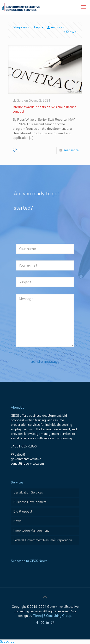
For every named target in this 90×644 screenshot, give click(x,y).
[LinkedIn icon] (48, 623)
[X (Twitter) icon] (43, 623)
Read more (71, 150)
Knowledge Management (31, 531)
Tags (39, 27)
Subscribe (7, 642)
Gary (20, 101)
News (18, 521)
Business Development (30, 502)
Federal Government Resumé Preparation (43, 540)
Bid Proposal (23, 512)
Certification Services (28, 493)
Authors (56, 27)
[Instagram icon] (53, 623)
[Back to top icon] (45, 597)
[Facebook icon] (38, 623)
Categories (21, 27)
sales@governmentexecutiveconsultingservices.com (27, 459)
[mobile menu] (84, 7)
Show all (71, 32)
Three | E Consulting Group (52, 616)
